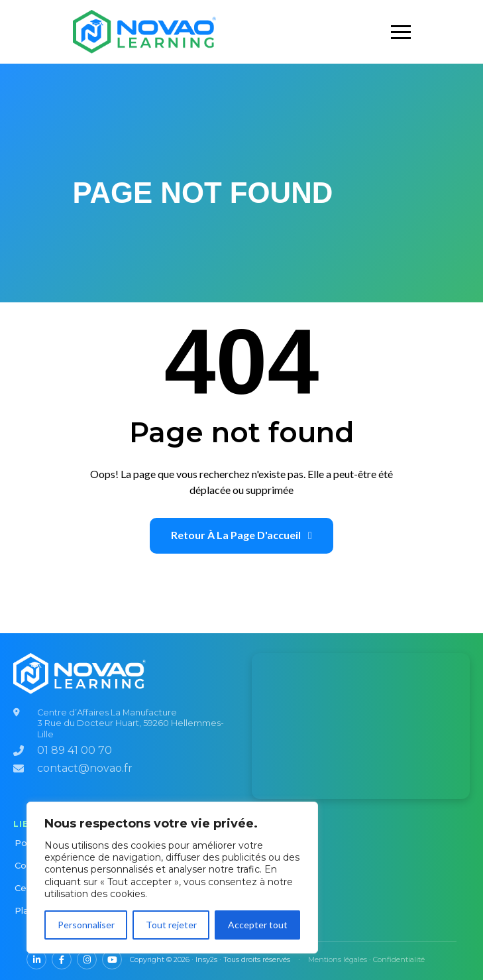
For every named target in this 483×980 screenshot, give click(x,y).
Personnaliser (86, 925)
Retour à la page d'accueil (241, 535)
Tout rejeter (171, 925)
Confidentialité (399, 959)
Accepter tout (258, 925)
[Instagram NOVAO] (87, 959)
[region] (172, 878)
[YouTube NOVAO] (112, 959)
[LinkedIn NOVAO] (36, 959)
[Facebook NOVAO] (62, 959)
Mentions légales (338, 959)
